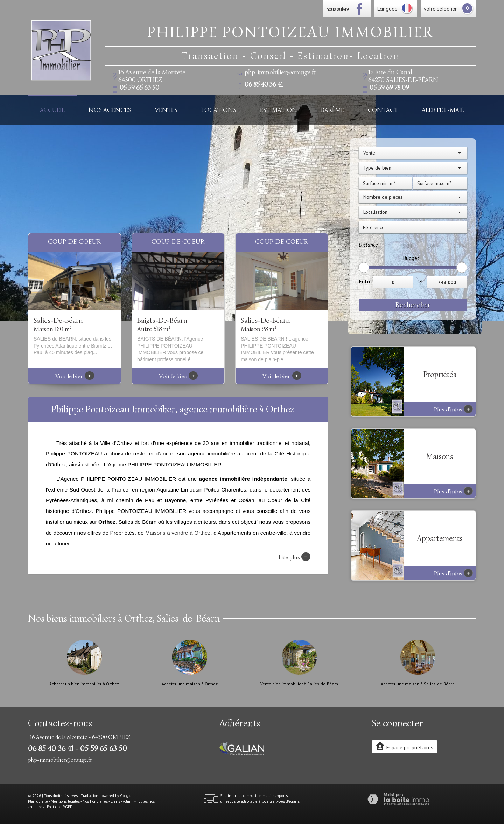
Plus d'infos (453, 409)
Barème (332, 110)
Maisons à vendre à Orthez (178, 533)
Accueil (52, 110)
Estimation (279, 110)
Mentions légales (65, 801)
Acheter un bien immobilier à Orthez (84, 684)
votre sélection (441, 9)
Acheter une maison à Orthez (190, 684)
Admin (128, 801)
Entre (365, 281)
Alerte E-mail (443, 110)
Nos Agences (110, 110)
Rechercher (413, 305)
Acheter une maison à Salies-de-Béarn (418, 684)
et (421, 281)
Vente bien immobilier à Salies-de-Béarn (299, 684)
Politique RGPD (60, 807)
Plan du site (38, 801)
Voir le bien (75, 376)
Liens (115, 801)
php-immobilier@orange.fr (281, 72)
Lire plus (295, 557)
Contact (383, 110)
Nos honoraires (95, 801)
